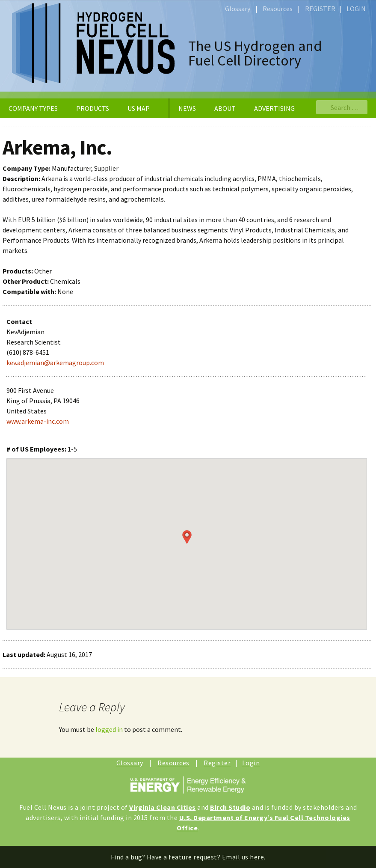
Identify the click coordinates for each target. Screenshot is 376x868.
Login (251, 763)
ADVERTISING (274, 108)
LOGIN (356, 9)
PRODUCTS (93, 108)
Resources (278, 9)
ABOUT (225, 108)
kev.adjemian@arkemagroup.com (55, 363)
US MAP (139, 108)
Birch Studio (230, 807)
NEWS (187, 108)
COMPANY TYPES (33, 108)
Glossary (238, 9)
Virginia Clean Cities (163, 807)
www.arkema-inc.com (38, 421)
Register (217, 763)
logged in (109, 729)
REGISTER (320, 9)
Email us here (243, 857)
